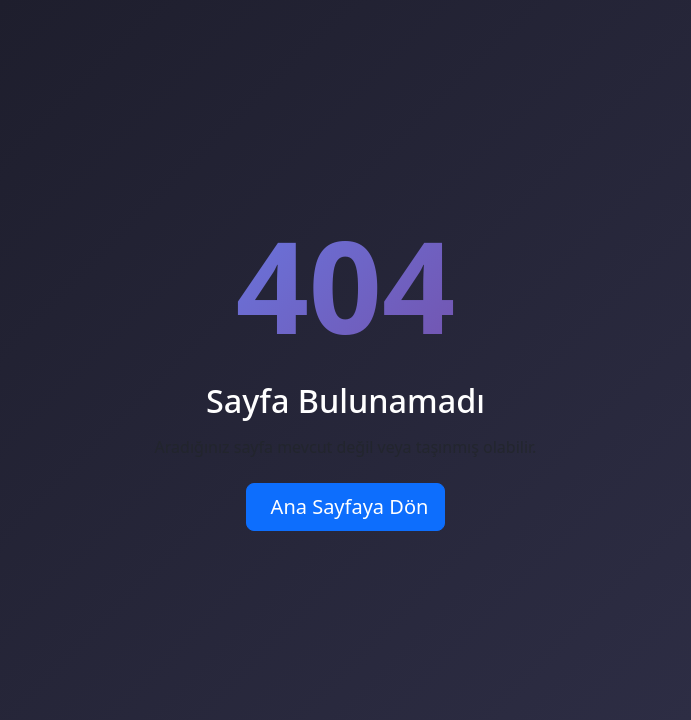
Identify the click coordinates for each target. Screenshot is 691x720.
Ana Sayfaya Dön (350, 506)
